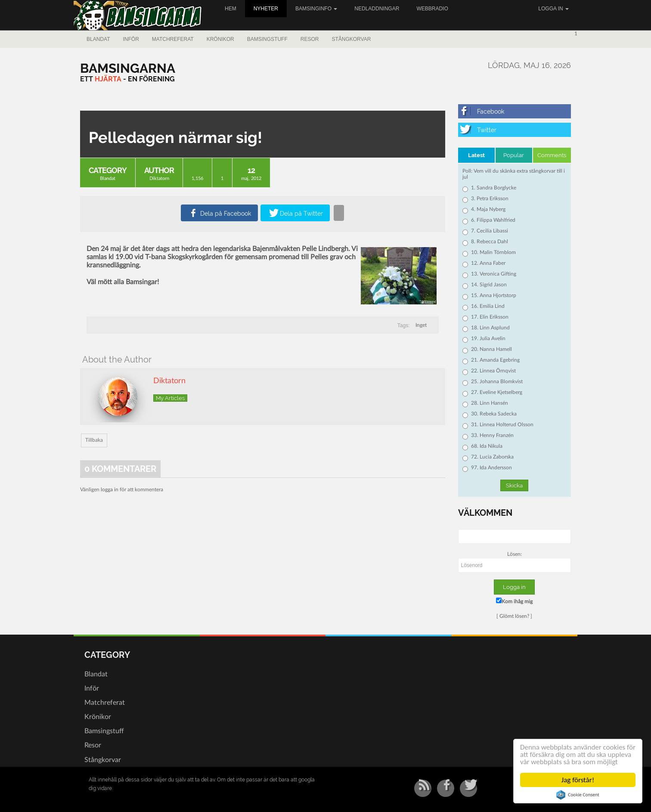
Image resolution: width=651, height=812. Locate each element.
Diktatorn (159, 178)
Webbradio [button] (432, 9)
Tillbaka (94, 440)
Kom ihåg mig (514, 601)
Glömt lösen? (514, 616)
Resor (310, 39)
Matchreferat (173, 39)
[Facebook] (515, 111)
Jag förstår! (578, 780)
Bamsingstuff (267, 39)
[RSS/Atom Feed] (423, 788)
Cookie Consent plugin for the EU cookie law (578, 795)
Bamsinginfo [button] (316, 9)
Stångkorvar (351, 39)
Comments (552, 155)
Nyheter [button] (266, 9)
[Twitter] (515, 130)
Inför (131, 39)
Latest (476, 155)
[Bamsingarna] (128, 68)
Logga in (553, 9)
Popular (514, 155)
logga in (110, 490)
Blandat (98, 39)
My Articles (170, 398)
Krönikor (220, 39)
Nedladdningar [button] (377, 9)
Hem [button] (231, 9)
